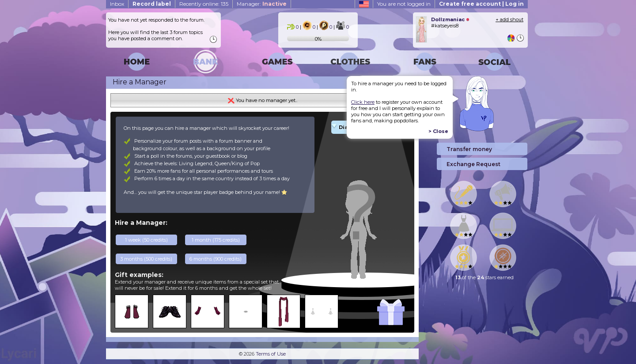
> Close (438, 131)
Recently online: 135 (204, 4)
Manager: (262, 4)
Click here (363, 102)
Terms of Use (271, 354)
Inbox (117, 4)
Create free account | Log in (481, 4)
